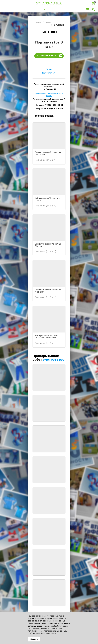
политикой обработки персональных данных (47, 631)
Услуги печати (49, 73)
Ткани (49, 69)
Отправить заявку (47, 56)
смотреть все (54, 360)
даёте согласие (44, 626)
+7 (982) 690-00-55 (54, 105)
